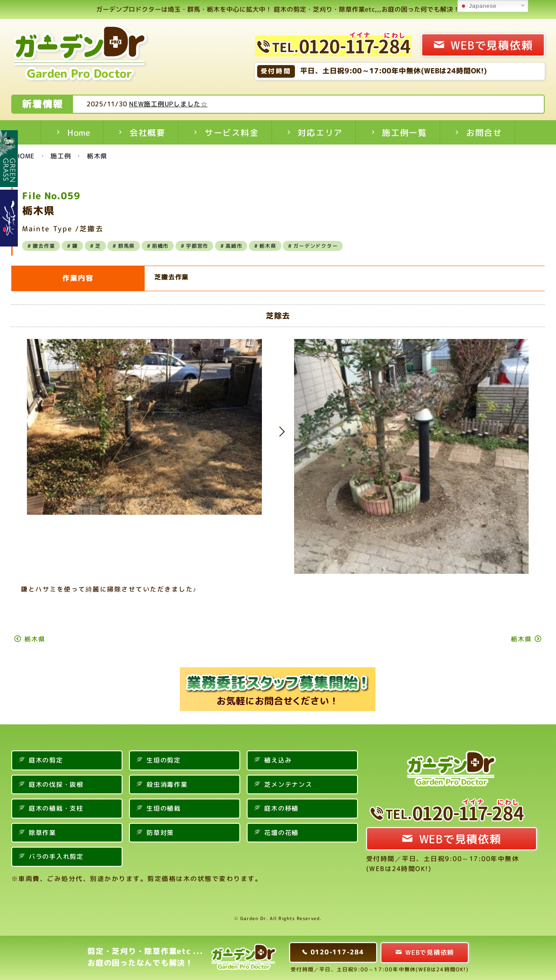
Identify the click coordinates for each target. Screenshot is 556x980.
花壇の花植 (281, 833)
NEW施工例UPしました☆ (201, 104)
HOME (25, 156)
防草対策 (160, 833)
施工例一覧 (404, 133)
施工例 (61, 156)
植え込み (278, 760)
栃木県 (97, 156)
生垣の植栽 (164, 808)
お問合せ (484, 133)
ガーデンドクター (315, 246)
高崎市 (234, 246)
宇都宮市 (197, 246)
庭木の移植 (281, 808)
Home (79, 133)
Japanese (478, 6)
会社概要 (147, 133)
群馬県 (126, 246)
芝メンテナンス (288, 784)
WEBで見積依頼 (491, 45)
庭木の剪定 (46, 760)
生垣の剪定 (164, 760)
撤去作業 (44, 246)
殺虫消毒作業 (167, 784)
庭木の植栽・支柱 (56, 808)
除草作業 (42, 833)
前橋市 (160, 246)
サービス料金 (232, 133)
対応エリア (320, 133)
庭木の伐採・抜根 (56, 784)
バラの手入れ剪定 (56, 857)
